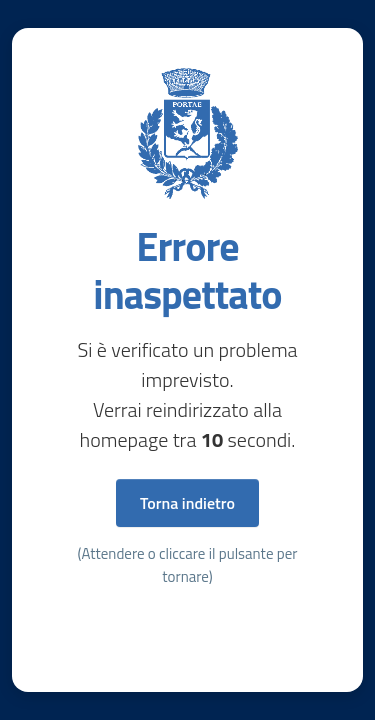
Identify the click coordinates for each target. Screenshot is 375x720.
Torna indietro (187, 503)
